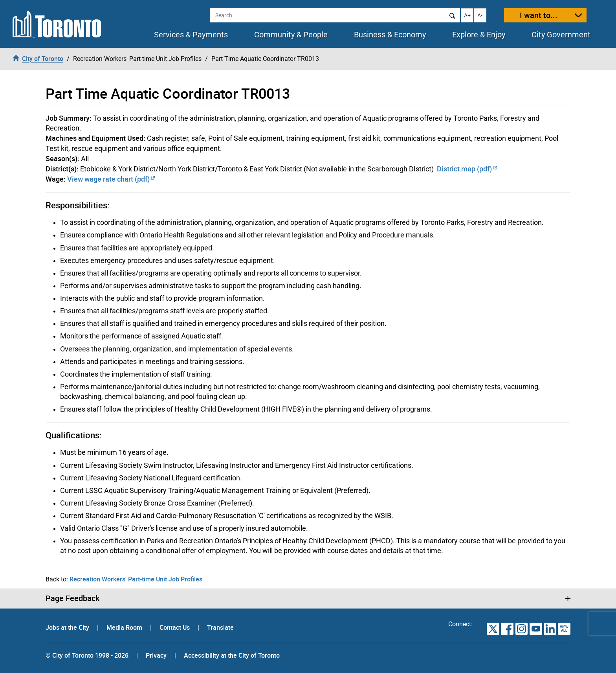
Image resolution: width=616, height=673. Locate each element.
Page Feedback (72, 598)
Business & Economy (390, 35)
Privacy (156, 655)
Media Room (125, 627)
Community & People (291, 35)
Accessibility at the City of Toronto (232, 655)
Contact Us (175, 627)
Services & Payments (191, 35)
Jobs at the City (68, 627)
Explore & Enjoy (479, 35)
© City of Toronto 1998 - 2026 (87, 655)
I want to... (539, 15)
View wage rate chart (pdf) (111, 179)
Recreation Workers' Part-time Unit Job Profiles (136, 579)
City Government (561, 35)
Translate (220, 627)
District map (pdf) (467, 169)
